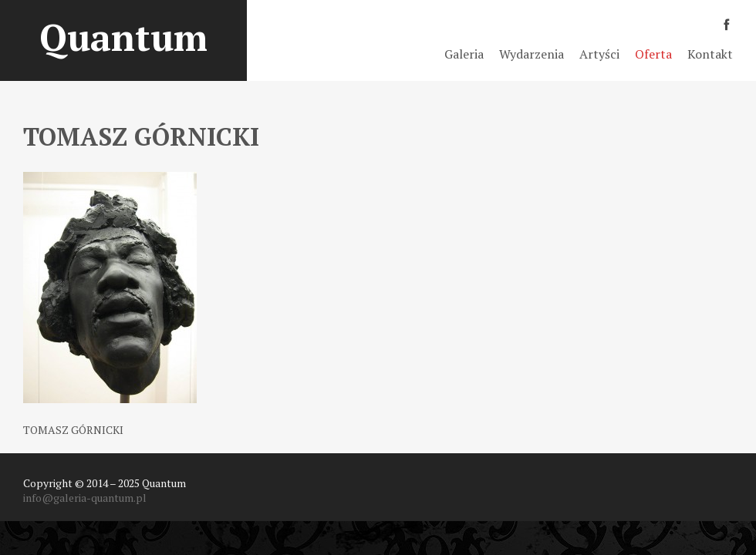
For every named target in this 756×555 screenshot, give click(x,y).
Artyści (599, 54)
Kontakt (710, 54)
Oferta (653, 54)
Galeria (464, 54)
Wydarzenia (532, 54)
